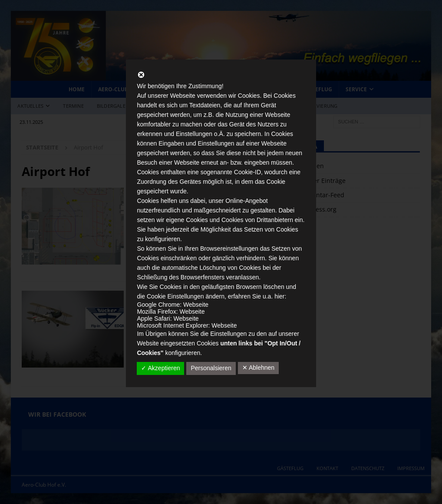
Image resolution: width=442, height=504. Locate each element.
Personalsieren (211, 368)
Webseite (196, 305)
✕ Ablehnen (258, 368)
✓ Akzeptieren (160, 368)
